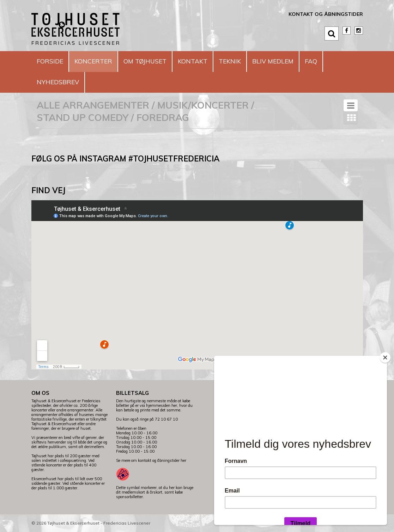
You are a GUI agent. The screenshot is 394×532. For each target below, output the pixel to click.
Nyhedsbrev (60, 82)
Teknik (250, 61)
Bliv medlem (298, 61)
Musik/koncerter (203, 105)
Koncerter (99, 61)
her (183, 460)
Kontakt (209, 61)
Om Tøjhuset (156, 61)
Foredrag (163, 117)
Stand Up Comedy (83, 117)
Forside (52, 61)
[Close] (385, 357)
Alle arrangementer (93, 105)
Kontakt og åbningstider (326, 14)
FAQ (340, 61)
